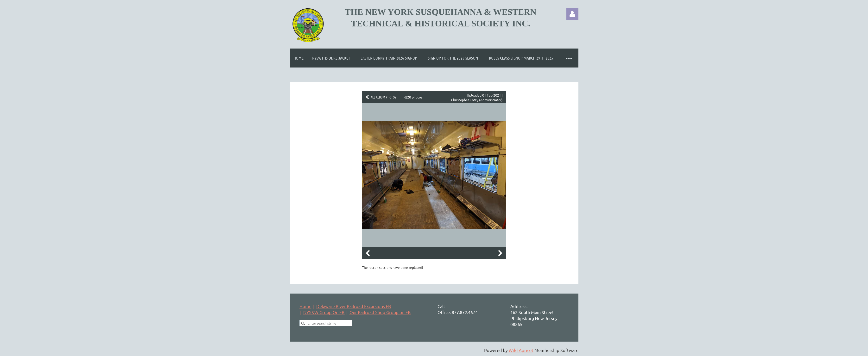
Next (500, 253)
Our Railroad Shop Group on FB (380, 312)
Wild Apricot (521, 350)
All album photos (383, 97)
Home (305, 306)
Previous (368, 253)
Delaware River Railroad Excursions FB (354, 306)
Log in (572, 14)
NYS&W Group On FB (324, 312)
